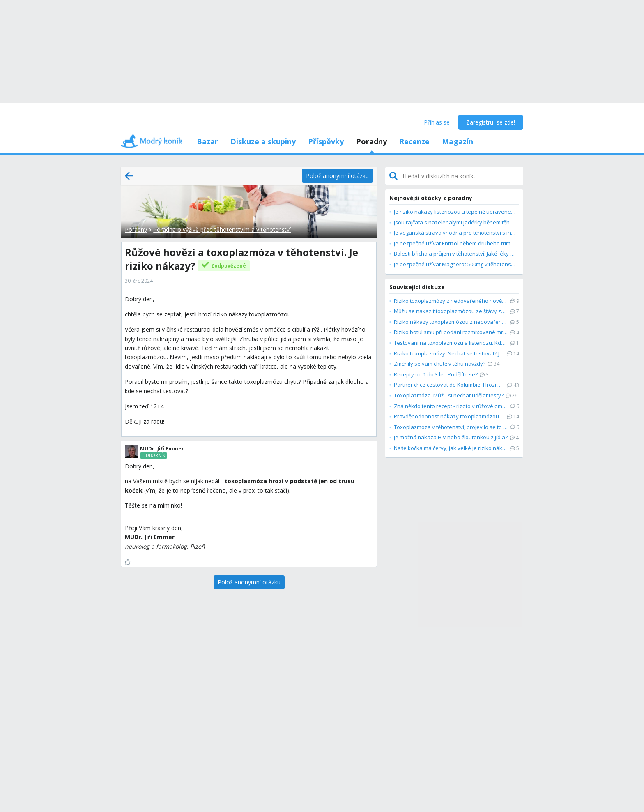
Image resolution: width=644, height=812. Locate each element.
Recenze (414, 141)
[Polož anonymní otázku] (337, 176)
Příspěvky (326, 141)
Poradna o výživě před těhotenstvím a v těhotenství (222, 230)
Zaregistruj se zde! (491, 122)
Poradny (371, 141)
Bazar (207, 141)
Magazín (458, 141)
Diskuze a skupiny (263, 141)
